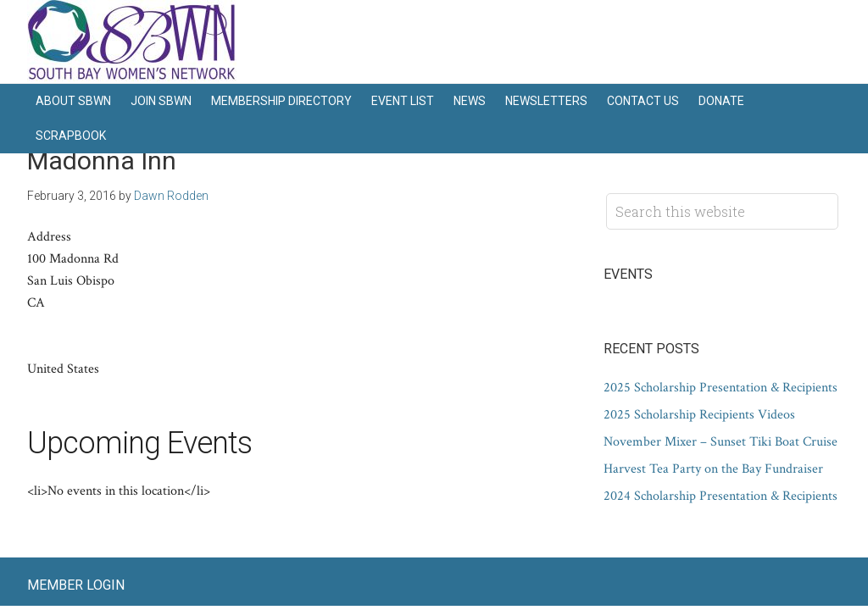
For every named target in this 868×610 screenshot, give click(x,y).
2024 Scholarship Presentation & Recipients (721, 496)
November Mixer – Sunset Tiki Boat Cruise (721, 442)
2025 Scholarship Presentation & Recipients (721, 388)
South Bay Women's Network (133, 42)
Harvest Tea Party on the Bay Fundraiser (713, 469)
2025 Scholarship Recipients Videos (699, 415)
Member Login (76, 585)
